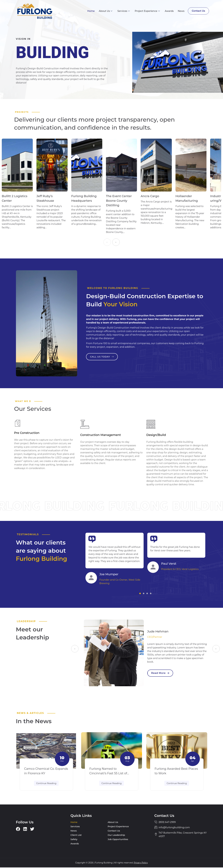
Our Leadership (116, 836)
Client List (76, 836)
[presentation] (107, 242)
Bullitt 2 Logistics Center (15, 199)
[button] (140, 594)
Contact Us (198, 11)
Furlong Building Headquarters (84, 199)
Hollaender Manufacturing (187, 199)
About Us (105, 11)
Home (91, 11)
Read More (160, 673)
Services (123, 11)
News (181, 11)
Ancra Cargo (150, 196)
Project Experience (147, 11)
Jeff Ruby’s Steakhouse (45, 199)
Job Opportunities (118, 840)
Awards (169, 11)
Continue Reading (46, 784)
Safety (74, 840)
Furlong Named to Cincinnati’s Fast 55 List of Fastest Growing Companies (110, 774)
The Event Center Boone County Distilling (119, 201)
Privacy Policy (141, 863)
